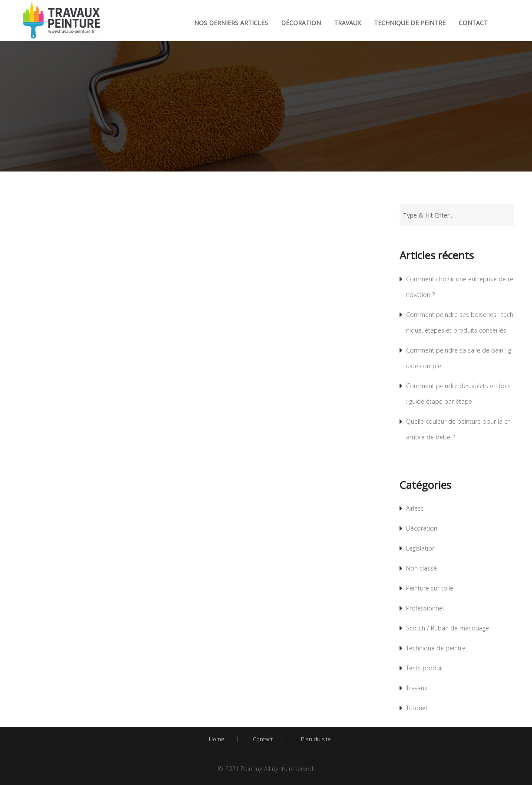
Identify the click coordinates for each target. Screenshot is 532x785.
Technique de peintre (410, 23)
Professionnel (425, 608)
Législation (421, 548)
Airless (415, 508)
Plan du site (316, 739)
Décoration (301, 23)
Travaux (347, 23)
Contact (473, 23)
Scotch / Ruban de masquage (448, 628)
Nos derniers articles (231, 23)
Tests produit (425, 668)
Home (217, 739)
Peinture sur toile (430, 588)
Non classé (421, 568)
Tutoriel (416, 708)
